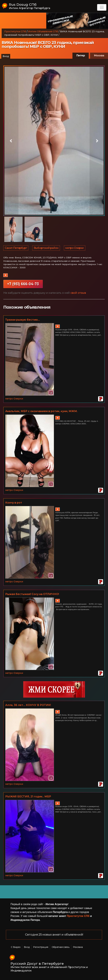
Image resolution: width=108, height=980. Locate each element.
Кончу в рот (14, 503)
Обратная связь (61, 947)
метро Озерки (74, 248)
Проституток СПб (78, 916)
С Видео (16, 947)
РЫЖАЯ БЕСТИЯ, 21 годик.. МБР (28, 797)
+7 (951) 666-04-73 (23, 284)
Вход (6, 56)
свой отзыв (78, 293)
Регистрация (41, 947)
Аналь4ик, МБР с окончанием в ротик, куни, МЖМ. (41, 411)
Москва (99, 55)
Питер (81, 55)
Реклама (78, 947)
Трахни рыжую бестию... (23, 320)
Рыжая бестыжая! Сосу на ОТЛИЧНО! (32, 594)
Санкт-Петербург (16, 248)
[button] (11, 141)
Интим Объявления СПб (43, 31)
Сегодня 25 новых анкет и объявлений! (54, 935)
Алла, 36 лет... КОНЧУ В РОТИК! (28, 705)
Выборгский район (46, 248)
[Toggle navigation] (102, 7)
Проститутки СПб (15, 31)
